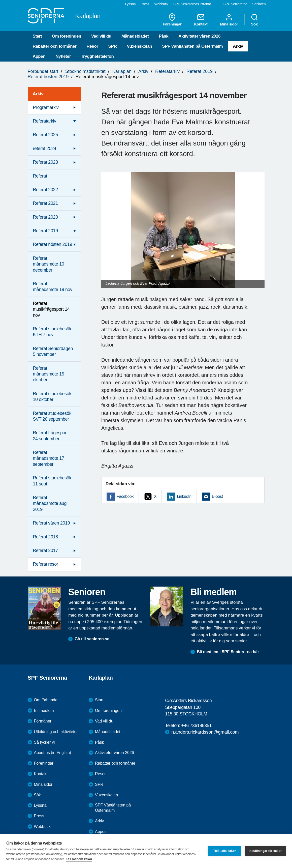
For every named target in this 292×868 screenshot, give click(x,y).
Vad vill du (101, 36)
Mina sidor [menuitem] (229, 20)
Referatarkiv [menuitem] (45, 121)
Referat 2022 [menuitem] (45, 190)
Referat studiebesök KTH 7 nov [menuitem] (52, 332)
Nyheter (63, 56)
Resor (92, 46)
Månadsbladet (135, 36)
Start (37, 36)
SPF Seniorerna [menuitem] (235, 4)
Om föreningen (67, 36)
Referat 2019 (200, 71)
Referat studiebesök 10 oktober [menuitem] (52, 397)
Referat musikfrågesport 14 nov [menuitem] (51, 309)
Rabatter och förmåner (55, 46)
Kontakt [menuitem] (201, 20)
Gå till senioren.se (92, 639)
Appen (39, 56)
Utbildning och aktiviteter (56, 732)
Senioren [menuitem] (259, 4)
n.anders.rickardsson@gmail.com (205, 732)
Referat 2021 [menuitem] (45, 203)
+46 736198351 (197, 726)
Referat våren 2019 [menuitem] (52, 523)
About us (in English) (53, 753)
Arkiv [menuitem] (38, 94)
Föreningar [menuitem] (172, 20)
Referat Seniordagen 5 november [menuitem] (53, 351)
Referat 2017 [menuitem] (45, 551)
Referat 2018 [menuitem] (45, 537)
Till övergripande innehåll (0, 0)
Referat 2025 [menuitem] (45, 135)
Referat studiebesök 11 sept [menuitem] (52, 481)
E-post (217, 496)
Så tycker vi (44, 742)
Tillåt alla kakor (224, 851)
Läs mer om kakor (79, 859)
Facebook (125, 496)
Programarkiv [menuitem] (46, 107)
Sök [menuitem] (254, 20)
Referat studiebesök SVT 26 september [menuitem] (52, 416)
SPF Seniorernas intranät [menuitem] (192, 4)
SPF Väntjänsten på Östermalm (192, 46)
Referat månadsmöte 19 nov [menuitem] (53, 287)
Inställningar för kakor (265, 851)
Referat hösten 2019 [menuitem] (53, 244)
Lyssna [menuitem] (131, 4)
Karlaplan (122, 71)
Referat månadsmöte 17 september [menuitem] (49, 458)
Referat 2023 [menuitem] (45, 162)
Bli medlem (44, 711)
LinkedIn (184, 496)
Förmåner (43, 721)
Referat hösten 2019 (48, 77)
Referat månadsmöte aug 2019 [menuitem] (50, 503)
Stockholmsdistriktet (85, 71)
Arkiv (238, 46)
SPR (113, 46)
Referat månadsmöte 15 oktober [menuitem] (49, 374)
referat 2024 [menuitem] (45, 149)
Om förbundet (46, 700)
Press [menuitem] (145, 4)
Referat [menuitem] (40, 176)
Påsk (164, 36)
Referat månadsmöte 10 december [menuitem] (49, 264)
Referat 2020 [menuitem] (45, 217)
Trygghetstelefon (97, 56)
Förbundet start (43, 71)
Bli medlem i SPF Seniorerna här (228, 652)
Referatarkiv (167, 71)
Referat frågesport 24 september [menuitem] (50, 436)
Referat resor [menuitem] (46, 564)
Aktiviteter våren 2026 (199, 36)
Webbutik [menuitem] (161, 4)
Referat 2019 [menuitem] (45, 231)
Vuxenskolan (139, 46)
